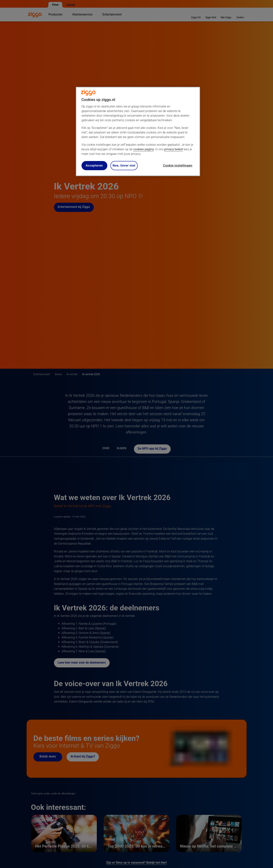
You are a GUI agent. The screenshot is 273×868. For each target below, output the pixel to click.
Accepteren (94, 166)
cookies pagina (143, 149)
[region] (138, 131)
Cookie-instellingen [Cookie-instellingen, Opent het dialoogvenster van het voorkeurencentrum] (178, 166)
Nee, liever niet (124, 166)
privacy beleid (173, 149)
